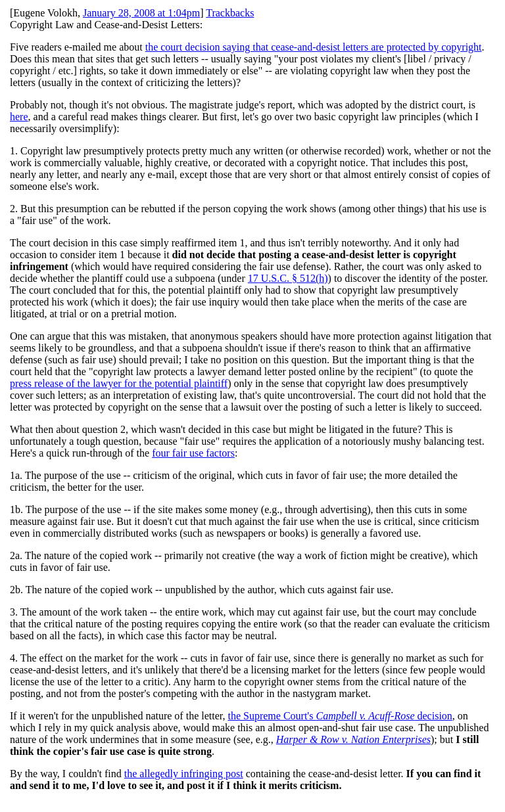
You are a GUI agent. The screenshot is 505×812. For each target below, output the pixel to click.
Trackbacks (230, 13)
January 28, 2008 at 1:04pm (141, 13)
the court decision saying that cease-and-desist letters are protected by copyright (314, 47)
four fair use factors (193, 453)
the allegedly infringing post (184, 774)
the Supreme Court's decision (340, 716)
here (19, 117)
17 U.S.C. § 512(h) (288, 278)
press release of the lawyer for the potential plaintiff (119, 383)
